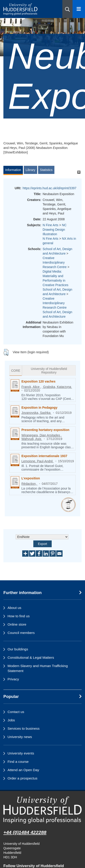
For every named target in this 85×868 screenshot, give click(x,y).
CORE (16, 371)
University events (21, 753)
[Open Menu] (79, 9)
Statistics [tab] (46, 170)
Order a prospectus (22, 778)
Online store (17, 624)
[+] (79, 172)
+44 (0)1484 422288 (25, 832)
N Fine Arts (50, 225)
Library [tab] (30, 170)
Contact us (16, 712)
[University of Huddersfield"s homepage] (42, 810)
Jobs (11, 720)
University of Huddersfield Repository (49, 371)
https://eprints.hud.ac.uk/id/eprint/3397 (50, 188)
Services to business (23, 728)
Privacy (13, 679)
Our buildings (18, 649)
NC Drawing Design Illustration (55, 230)
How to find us (19, 616)
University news (20, 737)
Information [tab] (13, 170)
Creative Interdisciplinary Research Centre (55, 262)
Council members (21, 633)
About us (14, 608)
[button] (67, 9)
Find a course (18, 762)
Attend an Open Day (23, 770)
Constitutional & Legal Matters (31, 657)
